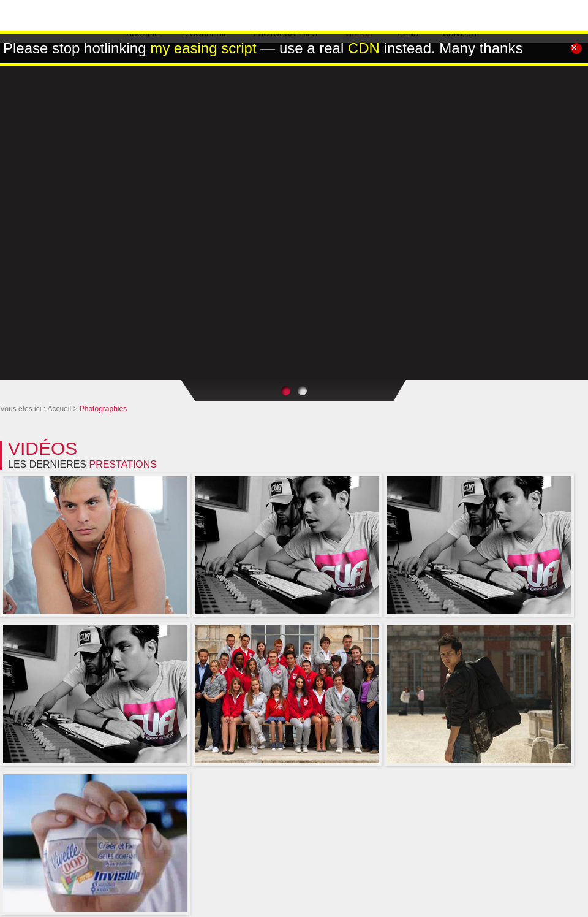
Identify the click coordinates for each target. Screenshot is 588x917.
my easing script (203, 48)
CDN (364, 48)
